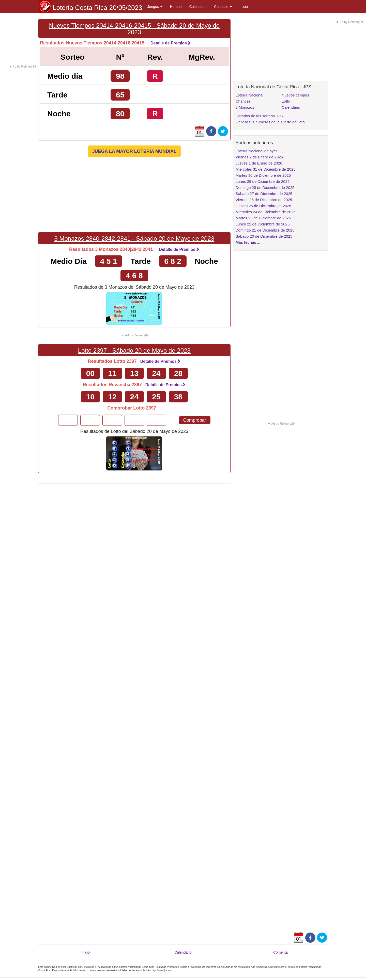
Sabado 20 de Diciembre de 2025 (264, 236)
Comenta (280, 952)
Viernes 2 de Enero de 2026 (259, 157)
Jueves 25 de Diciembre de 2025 (263, 206)
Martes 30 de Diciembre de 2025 (263, 175)
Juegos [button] (155, 7)
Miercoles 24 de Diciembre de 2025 (266, 212)
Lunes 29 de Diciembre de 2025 (263, 181)
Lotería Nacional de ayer (256, 151)
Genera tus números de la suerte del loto (270, 122)
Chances (243, 101)
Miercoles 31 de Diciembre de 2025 (266, 169)
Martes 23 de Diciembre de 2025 (263, 218)
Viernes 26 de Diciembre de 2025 (264, 200)
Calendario (198, 7)
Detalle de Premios (171, 43)
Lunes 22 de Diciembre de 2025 (263, 224)
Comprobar (195, 420)
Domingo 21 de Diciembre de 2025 (265, 230)
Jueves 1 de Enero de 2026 (259, 163)
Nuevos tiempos (295, 95)
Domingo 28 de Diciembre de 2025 (265, 187)
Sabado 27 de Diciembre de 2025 (264, 194)
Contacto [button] (223, 7)
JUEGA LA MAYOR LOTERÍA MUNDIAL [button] (134, 151)
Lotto (286, 101)
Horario (176, 7)
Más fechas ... (248, 242)
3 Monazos (245, 107)
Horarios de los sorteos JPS (259, 116)
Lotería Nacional (249, 95)
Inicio (244, 7)
